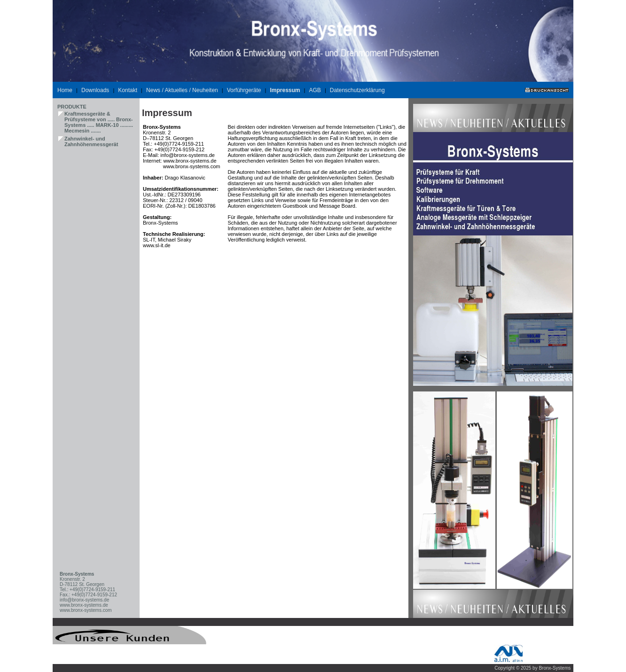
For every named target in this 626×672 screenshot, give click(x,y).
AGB (315, 90)
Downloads (95, 90)
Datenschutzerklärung (357, 90)
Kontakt (128, 90)
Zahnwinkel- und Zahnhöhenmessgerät (91, 141)
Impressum (285, 90)
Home (65, 90)
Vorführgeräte (244, 90)
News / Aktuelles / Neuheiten (182, 90)
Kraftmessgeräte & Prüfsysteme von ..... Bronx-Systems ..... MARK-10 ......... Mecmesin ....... (99, 122)
